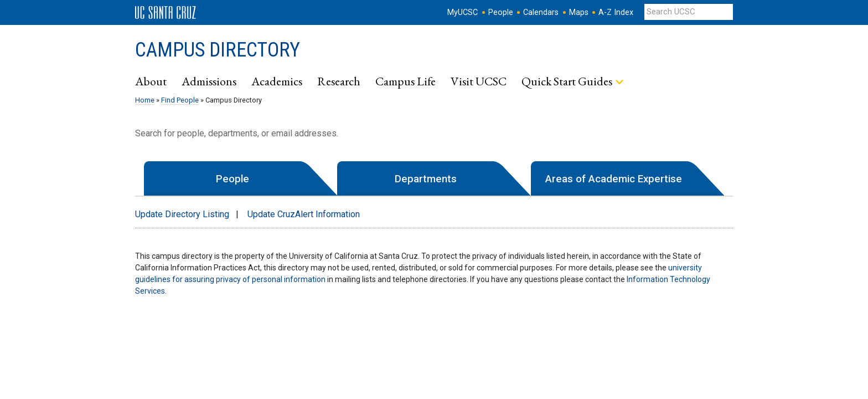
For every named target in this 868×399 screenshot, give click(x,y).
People (501, 12)
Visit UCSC (479, 81)
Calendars (541, 12)
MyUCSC (463, 12)
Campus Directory (218, 50)
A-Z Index (616, 12)
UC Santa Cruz (166, 13)
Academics (277, 81)
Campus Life (405, 81)
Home (145, 100)
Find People (180, 100)
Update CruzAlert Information (304, 214)
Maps (579, 12)
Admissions (209, 81)
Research (339, 81)
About (151, 81)
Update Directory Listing (182, 214)
